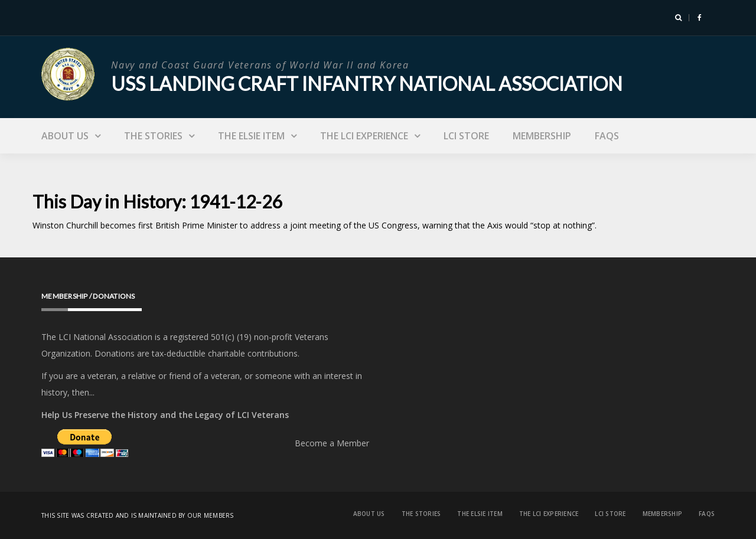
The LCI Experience (364, 136)
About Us (65, 136)
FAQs (607, 136)
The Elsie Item (251, 136)
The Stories (153, 136)
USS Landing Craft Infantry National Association (367, 84)
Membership (542, 136)
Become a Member (332, 443)
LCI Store (466, 136)
